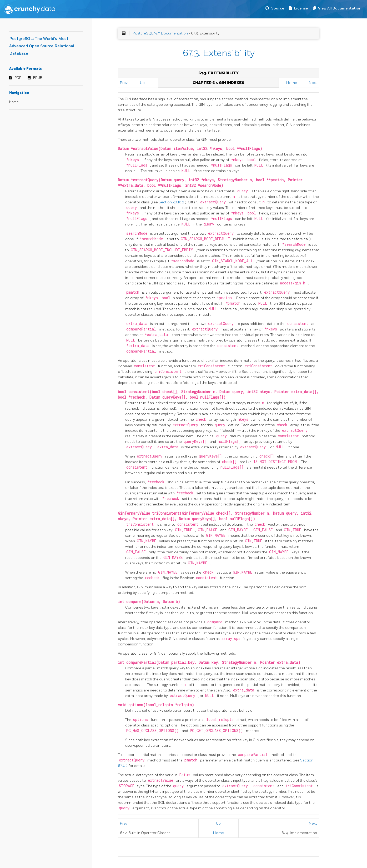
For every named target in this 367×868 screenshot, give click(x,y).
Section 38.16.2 (172, 202)
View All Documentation (340, 8)
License (301, 8)
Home (14, 102)
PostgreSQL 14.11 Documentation (160, 33)
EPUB (38, 78)
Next (313, 83)
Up (142, 83)
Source (278, 8)
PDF (18, 78)
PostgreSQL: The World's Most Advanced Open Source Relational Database (42, 46)
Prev (124, 83)
